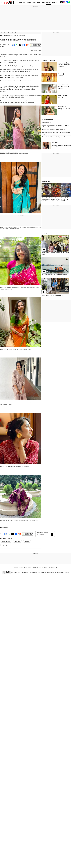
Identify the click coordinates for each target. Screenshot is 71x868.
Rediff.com (17, 572)
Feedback (49, 572)
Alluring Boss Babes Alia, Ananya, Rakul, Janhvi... (63, 86)
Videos (46, 568)
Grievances (66, 572)
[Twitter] (61, 2)
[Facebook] (67, 2)
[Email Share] (13, 45)
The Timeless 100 (53, 568)
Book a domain (28, 568)
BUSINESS (29, 3)
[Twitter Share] (20, 45)
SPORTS (43, 3)
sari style (27, 541)
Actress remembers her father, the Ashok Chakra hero (64, 65)
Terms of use (60, 572)
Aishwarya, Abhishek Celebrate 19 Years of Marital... (61, 146)
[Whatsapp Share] (17, 45)
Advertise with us (24, 572)
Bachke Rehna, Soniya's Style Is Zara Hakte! (64, 108)
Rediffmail (35, 568)
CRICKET (39, 3)
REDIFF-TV (55, 3)
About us (54, 572)
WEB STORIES (46, 181)
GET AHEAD (49, 3)
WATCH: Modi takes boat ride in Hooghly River (54, 275)
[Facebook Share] (23, 45)
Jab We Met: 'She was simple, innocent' (54, 137)
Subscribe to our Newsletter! (42, 532)
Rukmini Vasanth (6, 541)
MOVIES (34, 3)
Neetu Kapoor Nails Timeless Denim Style (53, 295)
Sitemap (44, 572)
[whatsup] (70, 2)
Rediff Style (17, 541)
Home (2, 35)
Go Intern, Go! (47, 123)
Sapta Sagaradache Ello (8, 545)
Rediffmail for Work (18, 568)
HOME (20, 3)
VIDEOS (44, 233)
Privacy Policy (38, 572)
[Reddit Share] (27, 45)
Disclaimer (32, 572)
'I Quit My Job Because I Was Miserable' (54, 130)
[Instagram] (64, 2)
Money (41, 568)
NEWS (24, 3)
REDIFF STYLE (3, 46)
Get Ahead (7, 35)
